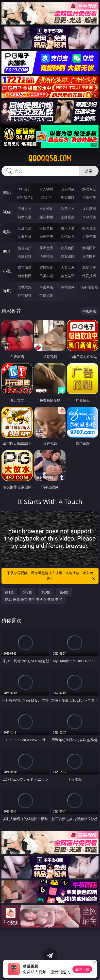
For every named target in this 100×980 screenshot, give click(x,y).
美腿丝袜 (25, 256)
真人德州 (46, 189)
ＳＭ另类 (89, 217)
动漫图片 (89, 248)
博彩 (7, 193)
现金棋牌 (68, 197)
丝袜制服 (46, 217)
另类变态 (89, 237)
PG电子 (25, 189)
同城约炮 (25, 287)
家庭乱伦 (46, 267)
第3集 (46, 592)
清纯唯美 (46, 256)
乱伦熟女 (68, 237)
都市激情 (25, 267)
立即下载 (82, 969)
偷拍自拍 (46, 228)
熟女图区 (68, 256)
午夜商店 (46, 287)
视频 (7, 212)
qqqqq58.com (50, 158)
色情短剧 (46, 295)
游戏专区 (89, 189)
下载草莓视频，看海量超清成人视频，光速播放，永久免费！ (51, 576)
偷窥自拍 (25, 248)
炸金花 (46, 197)
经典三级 (46, 237)
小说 (7, 271)
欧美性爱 (89, 228)
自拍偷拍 (46, 209)
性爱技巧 (89, 276)
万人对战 (68, 189)
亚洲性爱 (25, 228)
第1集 (9, 592)
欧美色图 (68, 248)
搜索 (89, 171)
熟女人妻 (25, 217)
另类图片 (89, 256)
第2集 (28, 592)
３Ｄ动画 (89, 209)
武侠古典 (89, 267)
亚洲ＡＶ (25, 209)
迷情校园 (25, 276)
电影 (7, 232)
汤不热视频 (89, 287)
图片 (7, 251)
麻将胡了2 (25, 197)
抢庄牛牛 (89, 197)
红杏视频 (25, 295)
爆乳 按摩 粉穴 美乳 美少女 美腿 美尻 (33, 600)
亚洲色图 (46, 248)
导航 (7, 291)
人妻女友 (68, 267)
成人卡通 (68, 228)
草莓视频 (68, 287)
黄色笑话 (68, 276)
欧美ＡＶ (68, 209)
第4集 (64, 592)
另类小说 (46, 276)
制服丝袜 (25, 237)
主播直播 (68, 217)
